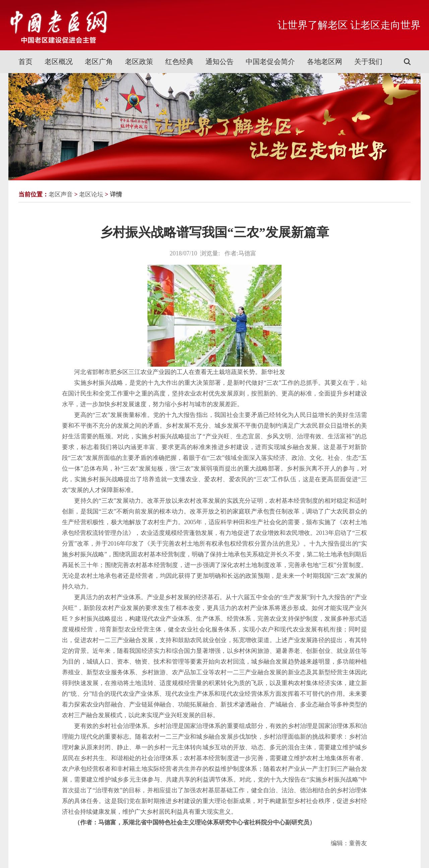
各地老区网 (325, 62)
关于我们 (368, 62)
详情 (116, 194)
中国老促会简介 (270, 62)
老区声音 (61, 194)
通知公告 (220, 62)
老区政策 (139, 62)
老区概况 (59, 62)
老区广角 (99, 62)
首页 (25, 62)
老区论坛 (91, 194)
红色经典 (179, 62)
